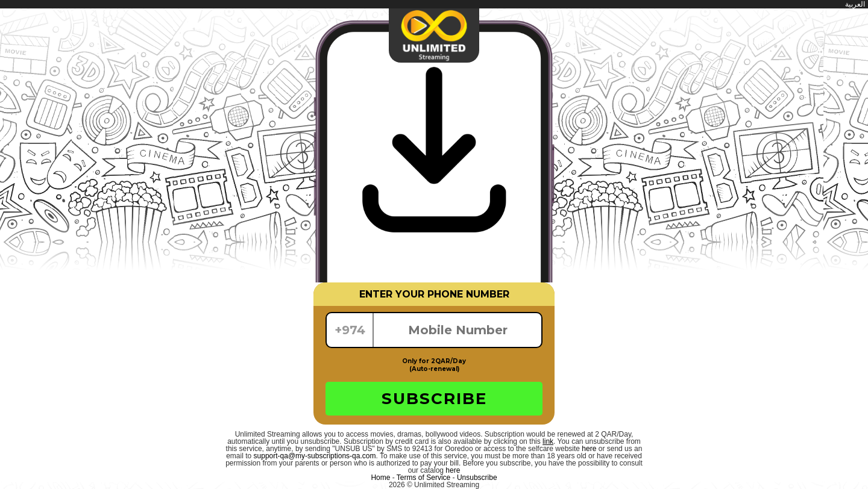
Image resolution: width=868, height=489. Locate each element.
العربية (855, 4)
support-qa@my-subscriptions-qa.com (315, 456)
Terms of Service (423, 478)
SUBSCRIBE (434, 399)
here (589, 449)
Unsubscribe (477, 478)
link (548, 441)
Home (380, 478)
